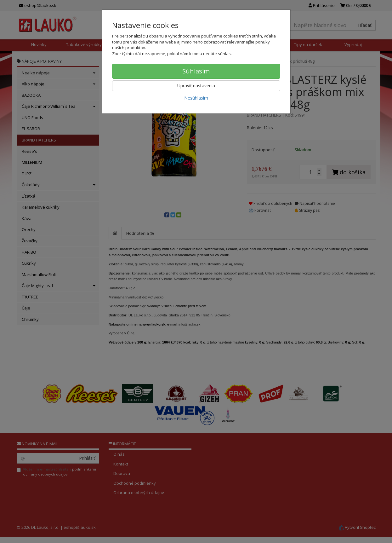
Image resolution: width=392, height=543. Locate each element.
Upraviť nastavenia (196, 86)
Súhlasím (196, 71)
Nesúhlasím (196, 98)
